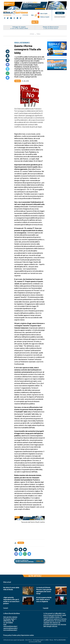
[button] (35, 22)
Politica (38, 34)
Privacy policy (7, 635)
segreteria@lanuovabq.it (10, 628)
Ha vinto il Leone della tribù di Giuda (11, 588)
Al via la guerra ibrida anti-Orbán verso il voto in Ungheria (44, 599)
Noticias (45, 17)
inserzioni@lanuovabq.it (10, 630)
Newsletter (60, 17)
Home (32, 34)
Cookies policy (16, 635)
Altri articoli (35, 576)
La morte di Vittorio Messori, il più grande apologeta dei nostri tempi (44, 590)
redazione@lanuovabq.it (10, 626)
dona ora (60, 13)
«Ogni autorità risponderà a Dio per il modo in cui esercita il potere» (11, 600)
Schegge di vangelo (19, 27)
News (44, 13)
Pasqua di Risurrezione (51, 27)
